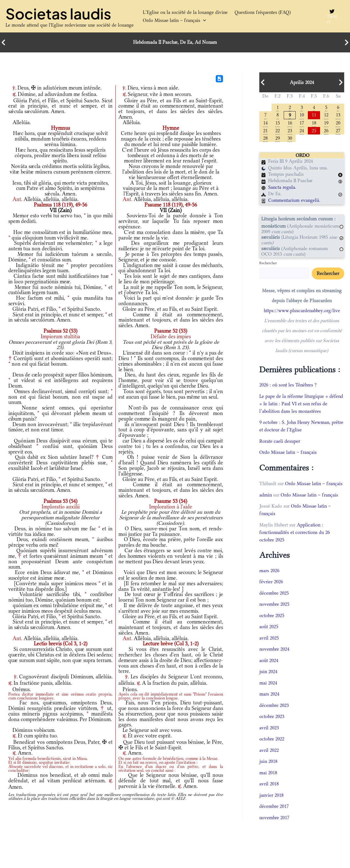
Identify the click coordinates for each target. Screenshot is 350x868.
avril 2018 (269, 785)
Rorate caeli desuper (280, 442)
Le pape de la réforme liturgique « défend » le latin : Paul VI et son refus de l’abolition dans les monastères (301, 404)
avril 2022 (269, 751)
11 (314, 115)
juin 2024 (268, 672)
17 (302, 123)
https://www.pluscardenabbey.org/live (302, 311)
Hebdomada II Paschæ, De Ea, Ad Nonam (175, 42)
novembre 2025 (274, 605)
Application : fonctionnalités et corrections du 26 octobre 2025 (295, 533)
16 (290, 123)
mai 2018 (268, 773)
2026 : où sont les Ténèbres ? (288, 386)
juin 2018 (268, 762)
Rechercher (268, 264)
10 (302, 115)
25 (314, 131)
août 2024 (269, 661)
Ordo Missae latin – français (174, 20)
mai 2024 (268, 683)
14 (265, 123)
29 (278, 138)
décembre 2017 (274, 807)
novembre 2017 (274, 818)
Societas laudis (58, 14)
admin (266, 496)
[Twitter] (332, 16)
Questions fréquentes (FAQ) (260, 12)
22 (278, 131)
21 (265, 131)
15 (278, 123)
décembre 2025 (274, 594)
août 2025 (269, 627)
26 (326, 131)
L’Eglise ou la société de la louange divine (184, 12)
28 (265, 138)
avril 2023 (269, 728)
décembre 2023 (274, 706)
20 (338, 123)
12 (326, 115)
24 (302, 131)
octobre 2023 (272, 717)
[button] (202, 20)
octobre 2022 (272, 740)
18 (314, 123)
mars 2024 (269, 695)
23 (290, 131)
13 (338, 115)
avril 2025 (269, 638)
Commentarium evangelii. (294, 201)
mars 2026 (269, 571)
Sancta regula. (282, 188)
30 (290, 138)
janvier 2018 (271, 796)
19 (326, 123)
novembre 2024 (274, 650)
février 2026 (271, 582)
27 (338, 131)
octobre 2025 (272, 616)
